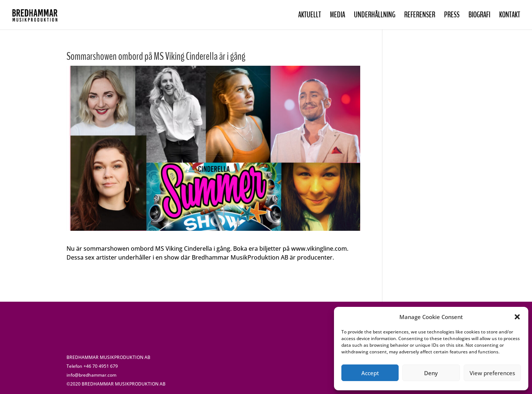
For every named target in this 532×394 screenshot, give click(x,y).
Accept (370, 373)
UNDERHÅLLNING (375, 16)
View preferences (492, 373)
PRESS (452, 16)
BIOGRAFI (479, 16)
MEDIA (337, 16)
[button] (517, 317)
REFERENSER (420, 16)
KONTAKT (510, 16)
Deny (431, 373)
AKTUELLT (310, 16)
